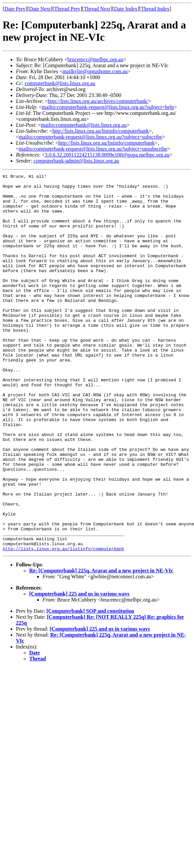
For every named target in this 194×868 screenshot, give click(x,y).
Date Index (126, 9)
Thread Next (97, 9)
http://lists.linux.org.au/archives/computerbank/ (98, 101)
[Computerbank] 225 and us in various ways (79, 669)
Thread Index (155, 9)
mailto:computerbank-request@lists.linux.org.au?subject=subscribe (91, 137)
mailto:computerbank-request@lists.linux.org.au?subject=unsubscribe (93, 149)
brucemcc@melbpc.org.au (96, 59)
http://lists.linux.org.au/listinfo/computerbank (101, 131)
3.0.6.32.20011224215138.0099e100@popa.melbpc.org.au (107, 155)
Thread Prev (67, 9)
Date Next (40, 9)
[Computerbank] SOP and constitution (90, 686)
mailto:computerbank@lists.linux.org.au (84, 125)
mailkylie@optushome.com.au (95, 71)
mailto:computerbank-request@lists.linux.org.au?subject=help (108, 107)
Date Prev (15, 9)
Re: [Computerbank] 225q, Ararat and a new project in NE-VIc (101, 646)
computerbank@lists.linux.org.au (60, 83)
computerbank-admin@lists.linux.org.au (76, 161)
